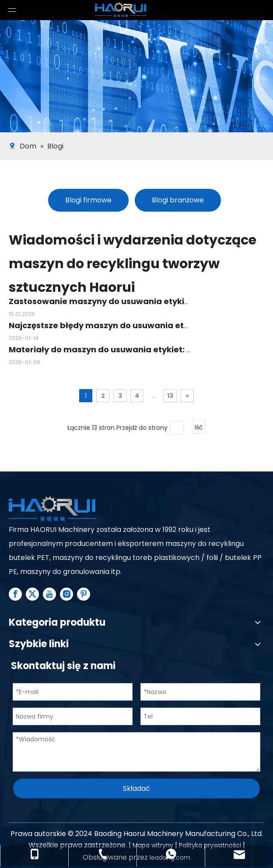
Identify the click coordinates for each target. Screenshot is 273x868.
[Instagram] (66, 594)
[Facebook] (15, 594)
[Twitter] (32, 594)
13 (170, 396)
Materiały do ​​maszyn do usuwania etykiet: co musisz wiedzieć (137, 349)
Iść (199, 427)
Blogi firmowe (88, 200)
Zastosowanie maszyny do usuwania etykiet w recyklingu (128, 301)
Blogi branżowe (178, 200)
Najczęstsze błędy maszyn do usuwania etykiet (107, 325)
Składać (136, 788)
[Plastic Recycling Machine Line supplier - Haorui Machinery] (52, 509)
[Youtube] (49, 594)
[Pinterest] (84, 594)
